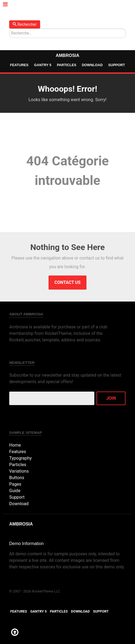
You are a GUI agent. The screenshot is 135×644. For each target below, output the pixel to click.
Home (15, 445)
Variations (19, 471)
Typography (20, 458)
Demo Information (26, 544)
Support (117, 65)
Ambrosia (67, 55)
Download (92, 65)
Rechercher (25, 24)
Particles (67, 65)
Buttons (17, 478)
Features (19, 65)
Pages (15, 484)
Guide (15, 491)
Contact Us (67, 282)
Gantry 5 (43, 65)
